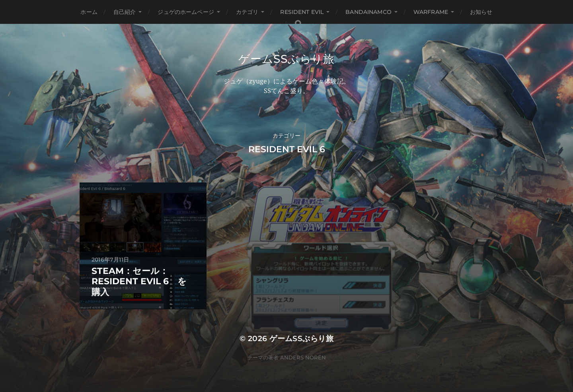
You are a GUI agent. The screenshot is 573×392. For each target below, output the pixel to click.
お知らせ (481, 12)
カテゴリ (247, 12)
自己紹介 (125, 12)
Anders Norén (303, 357)
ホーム (89, 12)
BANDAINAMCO (368, 12)
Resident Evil (302, 12)
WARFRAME (431, 12)
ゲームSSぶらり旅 (286, 59)
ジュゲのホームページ (186, 12)
